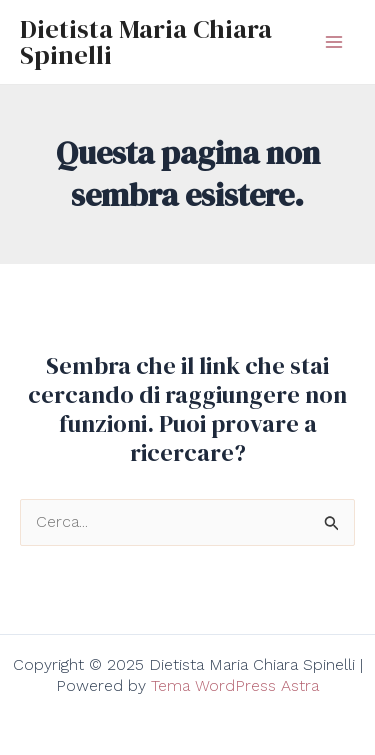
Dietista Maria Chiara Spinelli (146, 42)
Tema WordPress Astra (235, 685)
